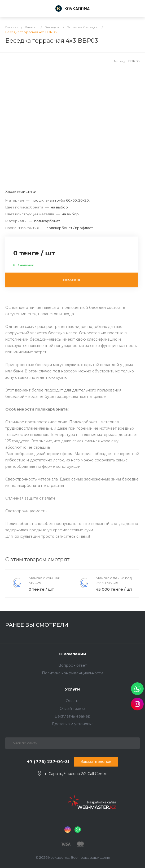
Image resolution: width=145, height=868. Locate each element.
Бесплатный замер (72, 716)
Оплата (73, 701)
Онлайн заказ (72, 709)
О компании (73, 654)
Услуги (72, 689)
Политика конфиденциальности (72, 673)
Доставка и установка (73, 724)
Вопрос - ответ (73, 665)
